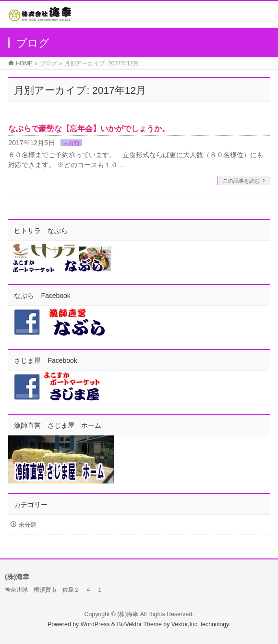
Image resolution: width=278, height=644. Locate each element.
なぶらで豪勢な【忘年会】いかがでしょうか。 (89, 129)
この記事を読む (241, 181)
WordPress (95, 624)
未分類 (71, 143)
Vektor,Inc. (185, 624)
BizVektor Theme (139, 624)
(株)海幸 (128, 614)
